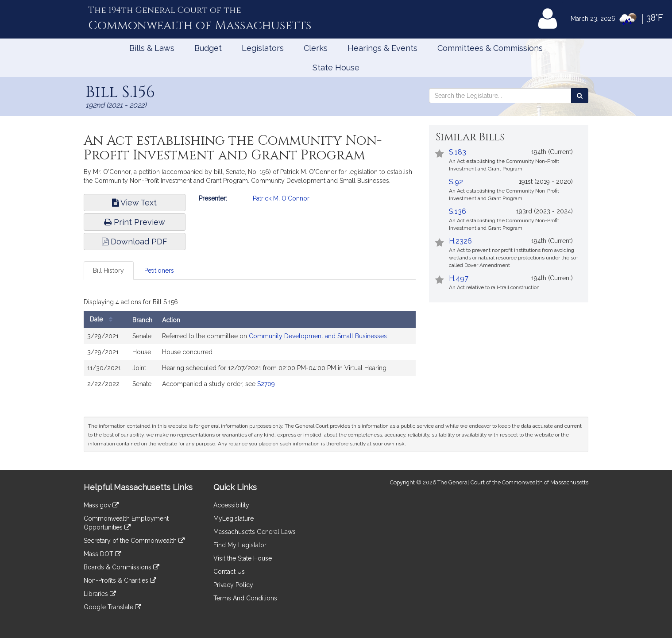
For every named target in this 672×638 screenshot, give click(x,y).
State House (336, 68)
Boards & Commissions (122, 567)
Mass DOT (102, 554)
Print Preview (135, 222)
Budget (208, 48)
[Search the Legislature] (580, 96)
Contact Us (229, 572)
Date (103, 319)
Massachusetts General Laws (255, 532)
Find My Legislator (240, 545)
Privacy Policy (233, 585)
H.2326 (460, 241)
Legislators (263, 48)
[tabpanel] (250, 346)
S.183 (458, 152)
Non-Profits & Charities (120, 580)
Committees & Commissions (490, 48)
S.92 (456, 182)
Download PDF (135, 242)
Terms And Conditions (245, 598)
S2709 (266, 384)
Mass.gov (101, 505)
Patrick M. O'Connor (281, 198)
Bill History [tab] (108, 271)
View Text (134, 203)
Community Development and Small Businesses (318, 336)
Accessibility (231, 505)
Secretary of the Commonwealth (134, 541)
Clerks (316, 48)
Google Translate (112, 607)
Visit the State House (243, 558)
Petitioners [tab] (159, 271)
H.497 (459, 278)
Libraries (100, 594)
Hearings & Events (382, 48)
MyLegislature (234, 518)
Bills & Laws (152, 48)
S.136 (458, 211)
